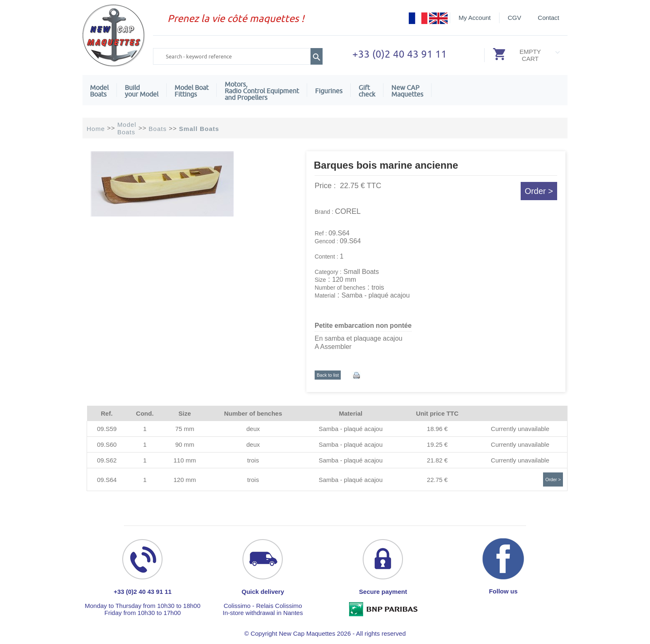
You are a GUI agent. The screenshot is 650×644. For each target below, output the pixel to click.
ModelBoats (99, 91)
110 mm (184, 460)
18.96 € (437, 429)
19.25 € (437, 444)
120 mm (184, 480)
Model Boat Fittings (192, 91)
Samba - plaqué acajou (351, 429)
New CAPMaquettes (407, 91)
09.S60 (107, 444)
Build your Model (142, 91)
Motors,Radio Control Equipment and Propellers (262, 91)
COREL (348, 211)
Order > (539, 191)
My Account (475, 18)
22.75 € (437, 480)
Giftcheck (367, 91)
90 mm (185, 444)
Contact (548, 18)
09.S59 (107, 429)
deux (253, 429)
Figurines (329, 91)
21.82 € (437, 460)
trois (253, 460)
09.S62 (107, 460)
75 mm (185, 429)
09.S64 (107, 480)
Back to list (328, 375)
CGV (515, 18)
